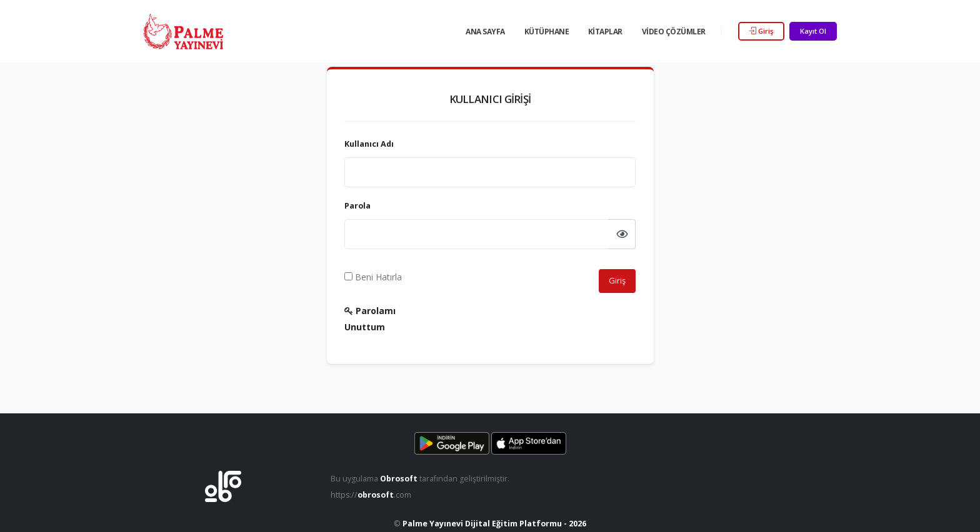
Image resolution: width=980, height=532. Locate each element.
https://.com (372, 495)
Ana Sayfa (485, 32)
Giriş (761, 31)
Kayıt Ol (813, 31)
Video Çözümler (674, 32)
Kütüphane (547, 32)
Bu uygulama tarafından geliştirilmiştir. (421, 479)
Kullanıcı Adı (369, 144)
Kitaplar (605, 32)
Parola (357, 206)
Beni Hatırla (373, 277)
